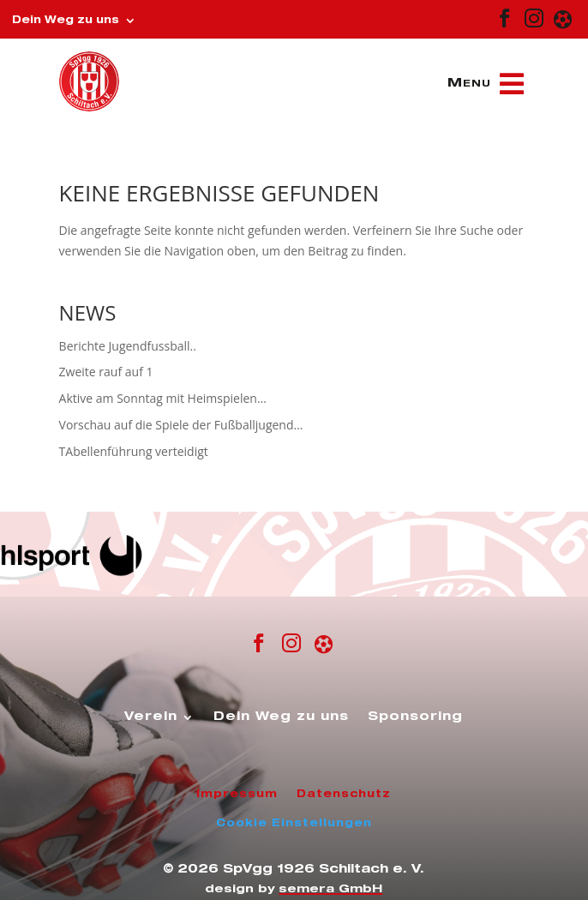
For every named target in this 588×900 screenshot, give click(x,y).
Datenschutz (344, 795)
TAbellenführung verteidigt (134, 451)
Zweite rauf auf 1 (106, 372)
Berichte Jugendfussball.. (128, 346)
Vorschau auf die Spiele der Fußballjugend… (181, 425)
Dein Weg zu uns (66, 21)
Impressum (237, 795)
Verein (151, 717)
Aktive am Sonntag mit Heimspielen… (163, 398)
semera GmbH (330, 890)
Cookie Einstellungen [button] (294, 824)
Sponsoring (415, 717)
